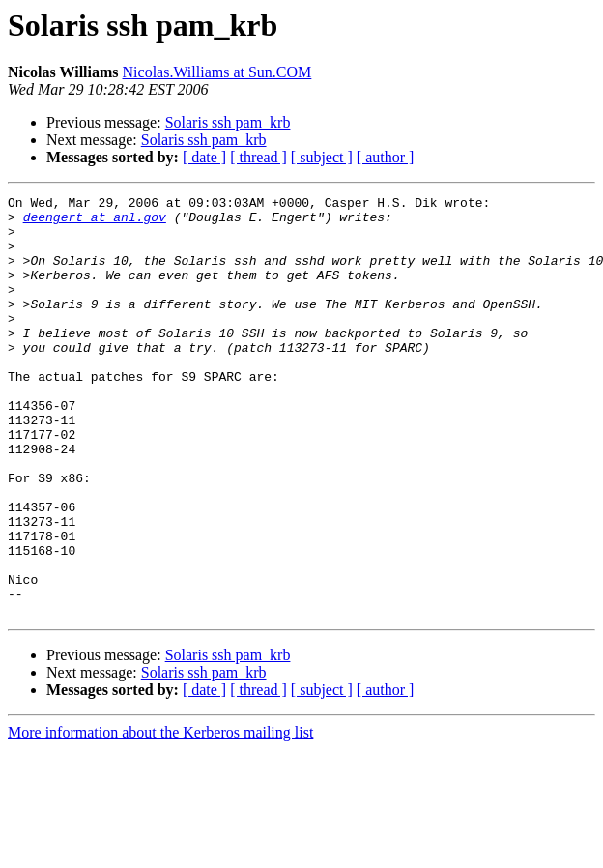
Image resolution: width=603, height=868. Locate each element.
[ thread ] (258, 157)
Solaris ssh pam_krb (228, 122)
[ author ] (386, 157)
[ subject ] (322, 157)
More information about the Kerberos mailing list (160, 816)
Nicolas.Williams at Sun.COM (217, 72)
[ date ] (204, 157)
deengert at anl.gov (95, 222)
